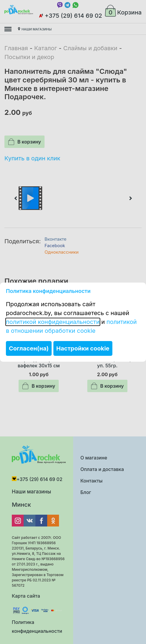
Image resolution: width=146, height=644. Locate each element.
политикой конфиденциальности (53, 322)
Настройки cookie (83, 348)
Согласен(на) (29, 348)
